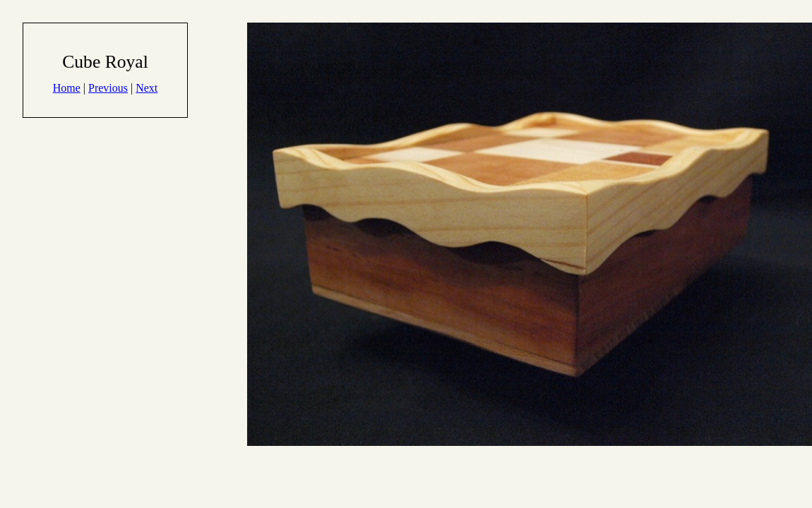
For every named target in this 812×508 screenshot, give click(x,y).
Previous (108, 88)
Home (67, 88)
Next (147, 88)
